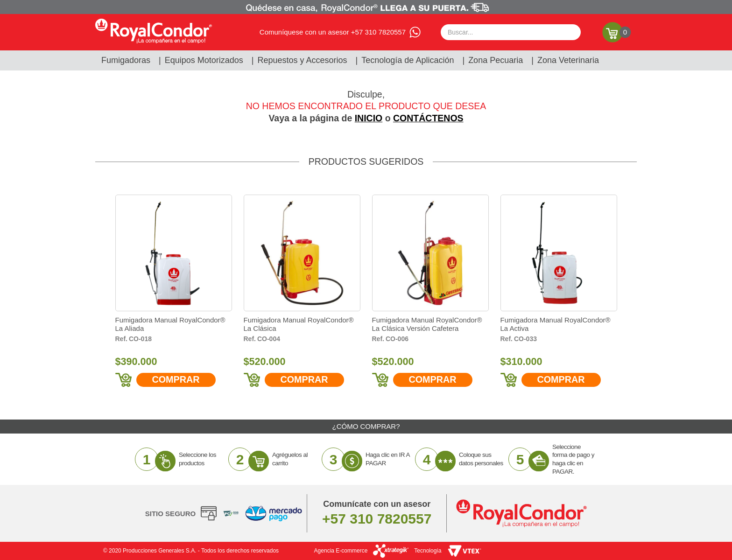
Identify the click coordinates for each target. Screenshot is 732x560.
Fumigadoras (126, 60)
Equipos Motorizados (204, 60)
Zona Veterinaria (568, 60)
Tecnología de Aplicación (408, 60)
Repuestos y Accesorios (303, 60)
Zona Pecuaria (496, 60)
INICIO (369, 118)
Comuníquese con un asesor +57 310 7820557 (333, 32)
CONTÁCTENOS (428, 118)
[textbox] (511, 32)
